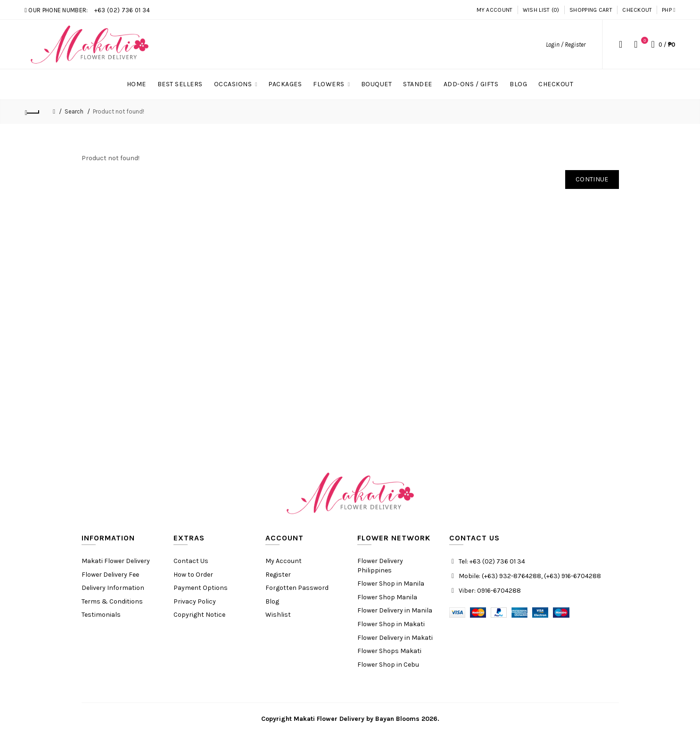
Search (74, 111)
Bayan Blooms (397, 719)
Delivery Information (113, 588)
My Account (495, 10)
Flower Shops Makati (389, 651)
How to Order (193, 575)
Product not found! (119, 111)
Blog (272, 601)
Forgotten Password (297, 588)
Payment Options (201, 588)
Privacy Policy (195, 601)
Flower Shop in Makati (391, 624)
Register (278, 575)
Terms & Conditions (112, 601)
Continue (592, 179)
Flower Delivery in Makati (395, 638)
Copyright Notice (199, 615)
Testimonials (101, 615)
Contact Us (191, 561)
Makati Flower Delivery (116, 561)
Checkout (637, 10)
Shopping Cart (591, 10)
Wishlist (278, 615)
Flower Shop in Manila (391, 584)
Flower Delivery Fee (110, 575)
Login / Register (566, 45)
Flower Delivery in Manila (395, 610)
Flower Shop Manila (387, 597)
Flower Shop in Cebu (388, 665)
